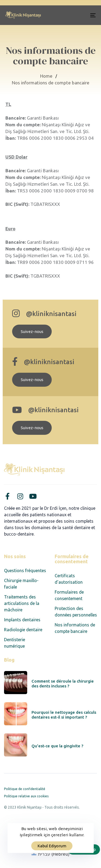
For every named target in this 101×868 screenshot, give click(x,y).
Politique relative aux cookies (26, 796)
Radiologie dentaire (23, 630)
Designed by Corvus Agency (29, 814)
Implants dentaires (22, 620)
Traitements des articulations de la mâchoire (22, 603)
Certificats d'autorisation (69, 579)
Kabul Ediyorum (52, 846)
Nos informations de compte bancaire (75, 628)
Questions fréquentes (25, 571)
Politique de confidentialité (25, 789)
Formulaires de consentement (69, 595)
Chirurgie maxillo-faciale (21, 584)
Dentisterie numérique (15, 643)
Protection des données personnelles (76, 612)
